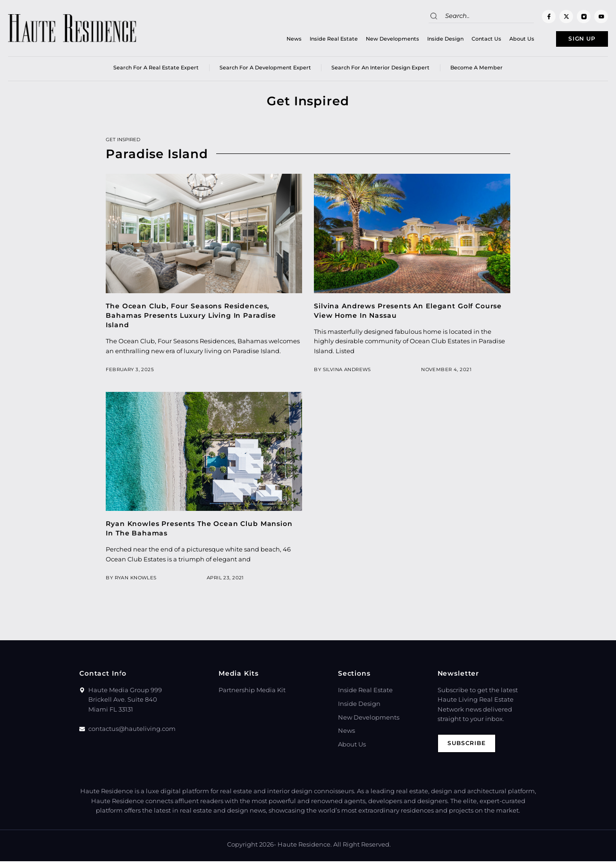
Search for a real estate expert (156, 70)
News (277, 40)
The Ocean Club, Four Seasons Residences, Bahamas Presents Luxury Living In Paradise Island (191, 318)
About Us (505, 40)
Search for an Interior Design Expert (380, 70)
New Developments (376, 40)
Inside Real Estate (317, 40)
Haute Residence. (305, 848)
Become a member (477, 70)
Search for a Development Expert (265, 70)
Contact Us (469, 40)
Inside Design (428, 40)
